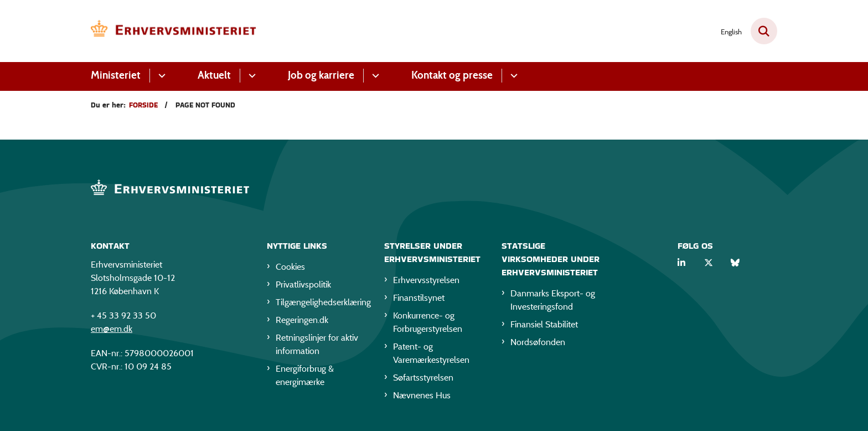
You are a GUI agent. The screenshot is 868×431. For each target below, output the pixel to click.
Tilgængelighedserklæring (321, 302)
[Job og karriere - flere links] (374, 76)
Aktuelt (214, 75)
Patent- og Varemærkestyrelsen (431, 353)
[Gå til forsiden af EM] (174, 31)
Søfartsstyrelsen (423, 378)
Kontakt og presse (452, 75)
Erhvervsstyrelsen (426, 280)
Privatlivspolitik (303, 284)
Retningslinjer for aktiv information (317, 344)
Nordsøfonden (538, 342)
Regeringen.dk (302, 320)
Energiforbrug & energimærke (305, 375)
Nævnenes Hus (422, 395)
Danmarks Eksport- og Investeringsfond (553, 300)
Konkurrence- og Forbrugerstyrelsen (428, 322)
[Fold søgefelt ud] (764, 31)
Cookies (290, 267)
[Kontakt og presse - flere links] (512, 76)
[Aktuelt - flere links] (250, 76)
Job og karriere (321, 75)
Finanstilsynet (419, 298)
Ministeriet (116, 75)
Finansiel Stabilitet (544, 324)
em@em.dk (112, 329)
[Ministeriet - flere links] (160, 76)
